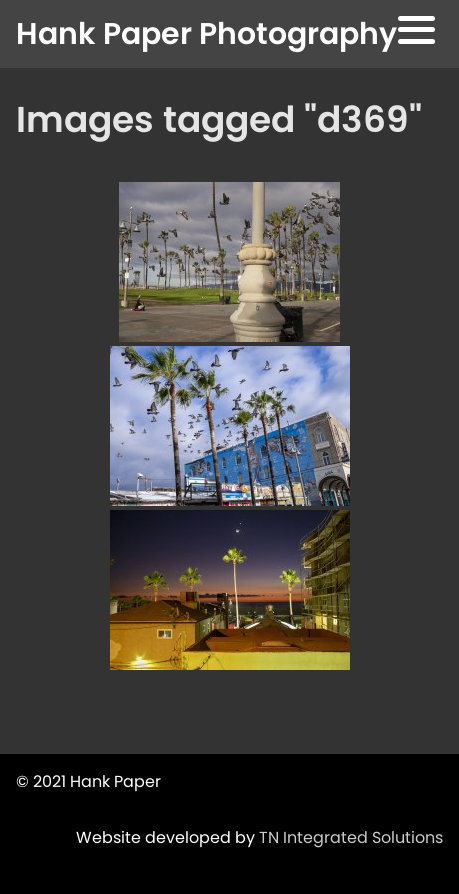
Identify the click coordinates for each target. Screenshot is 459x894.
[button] (416, 33)
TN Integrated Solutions (351, 837)
